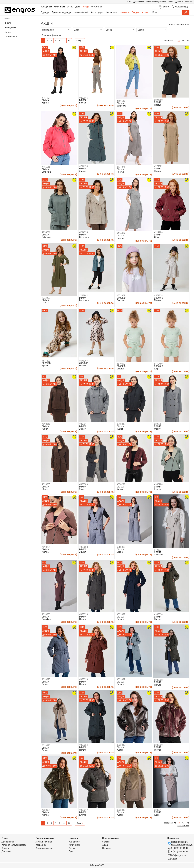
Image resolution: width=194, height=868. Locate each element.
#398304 (158, 424)
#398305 (46, 484)
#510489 (158, 364)
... (64, 41)
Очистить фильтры (51, 35)
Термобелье (11, 37)
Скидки (135, 12)
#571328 (158, 295)
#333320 (158, 745)
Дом (71, 851)
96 (183, 41)
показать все (183, 826)
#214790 (84, 232)
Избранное (41, 845)
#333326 (84, 679)
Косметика (112, 12)
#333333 (46, 614)
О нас (129, 2)
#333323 (46, 745)
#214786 (158, 232)
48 (179, 41)
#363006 (121, 547)
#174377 (121, 233)
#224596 (46, 232)
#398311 (84, 424)
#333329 (121, 614)
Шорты (120, 369)
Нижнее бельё (81, 12)
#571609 (121, 295)
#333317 (84, 810)
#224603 (46, 298)
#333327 (121, 679)
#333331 (158, 550)
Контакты (189, 2)
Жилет (83, 171)
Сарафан (159, 555)
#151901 (46, 98)
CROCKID (121, 298)
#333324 (84, 745)
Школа (8, 23)
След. (80, 41)
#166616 (46, 167)
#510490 (121, 364)
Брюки (83, 103)
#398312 (121, 424)
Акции (145, 12)
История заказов (44, 848)
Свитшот (121, 300)
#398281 (46, 547)
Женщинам (10, 27)
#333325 (46, 679)
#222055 (84, 98)
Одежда (45, 12)
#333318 (121, 810)
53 (69, 41)
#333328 (84, 614)
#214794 (84, 166)
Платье (158, 105)
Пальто (83, 619)
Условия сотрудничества (156, 2)
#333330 (158, 614)
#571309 (46, 361)
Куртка (45, 103)
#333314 (158, 810)
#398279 (121, 484)
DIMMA (45, 100)
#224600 (158, 100)
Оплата (171, 2)
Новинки (124, 12)
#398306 (84, 484)
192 (187, 41)
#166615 (121, 101)
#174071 (121, 167)
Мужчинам (74, 845)
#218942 (84, 295)
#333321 (46, 810)
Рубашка (46, 237)
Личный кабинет (44, 842)
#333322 (158, 680)
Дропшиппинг (139, 2)
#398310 (46, 424)
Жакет (157, 237)
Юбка (157, 815)
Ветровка (121, 106)
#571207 (84, 361)
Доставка (179, 2)
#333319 (121, 745)
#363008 (84, 547)
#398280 (158, 484)
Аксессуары (97, 12)
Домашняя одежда (61, 12)
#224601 (158, 166)
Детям (8, 32)
